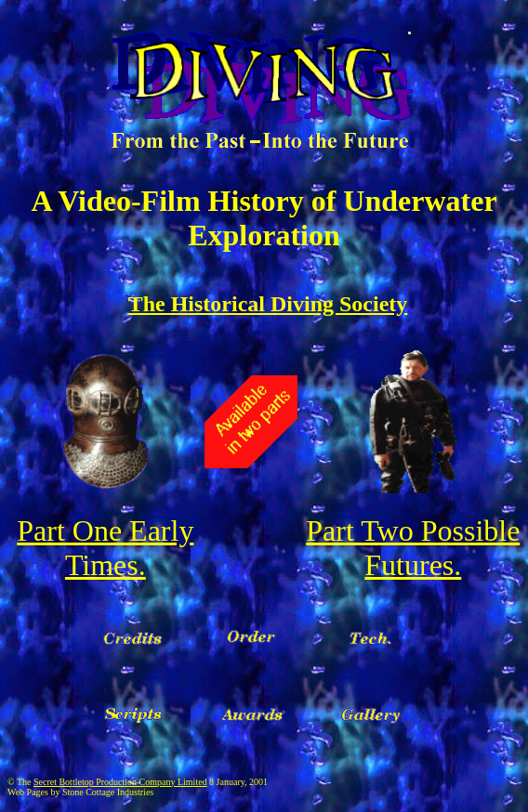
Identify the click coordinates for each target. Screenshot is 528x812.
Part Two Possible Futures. (413, 548)
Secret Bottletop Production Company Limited (120, 782)
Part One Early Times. (105, 548)
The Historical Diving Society (268, 304)
